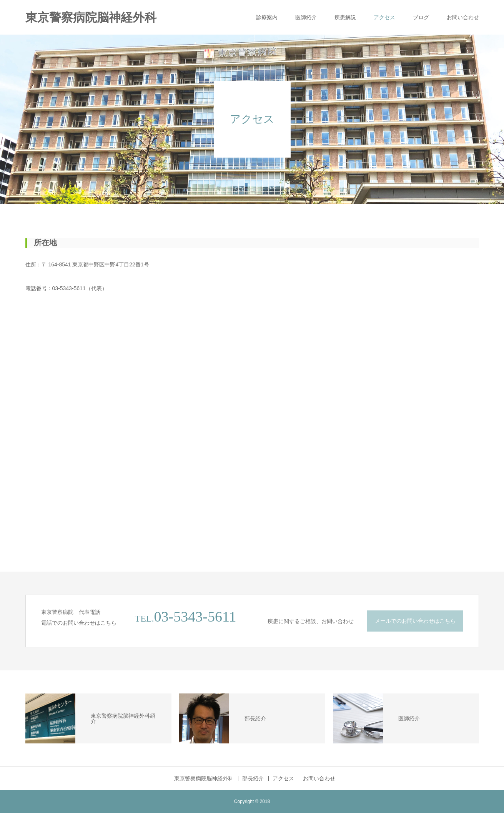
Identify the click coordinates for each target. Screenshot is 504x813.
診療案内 (267, 17)
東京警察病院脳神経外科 (91, 17)
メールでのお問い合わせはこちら (415, 621)
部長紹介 (253, 778)
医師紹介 (306, 17)
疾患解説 (345, 17)
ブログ (421, 17)
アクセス (384, 17)
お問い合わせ (463, 17)
